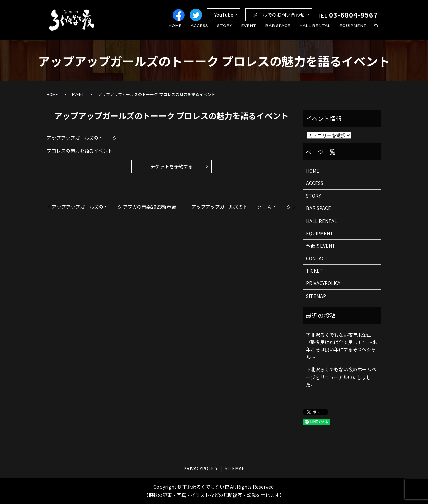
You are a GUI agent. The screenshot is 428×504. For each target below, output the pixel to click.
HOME (197, 31)
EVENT (260, 31)
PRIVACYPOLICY (323, 283)
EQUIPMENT (355, 31)
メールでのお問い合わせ (279, 15)
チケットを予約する (172, 166)
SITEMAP (316, 296)
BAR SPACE (286, 31)
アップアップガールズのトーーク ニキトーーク (241, 207)
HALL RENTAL (320, 31)
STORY (239, 31)
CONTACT (317, 258)
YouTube (224, 15)
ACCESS (218, 31)
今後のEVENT (321, 246)
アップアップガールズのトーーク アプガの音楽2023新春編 (114, 207)
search (376, 31)
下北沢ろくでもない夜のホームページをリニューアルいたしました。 (341, 377)
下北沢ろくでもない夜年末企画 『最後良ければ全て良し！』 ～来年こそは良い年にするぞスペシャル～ (342, 346)
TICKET (314, 271)
